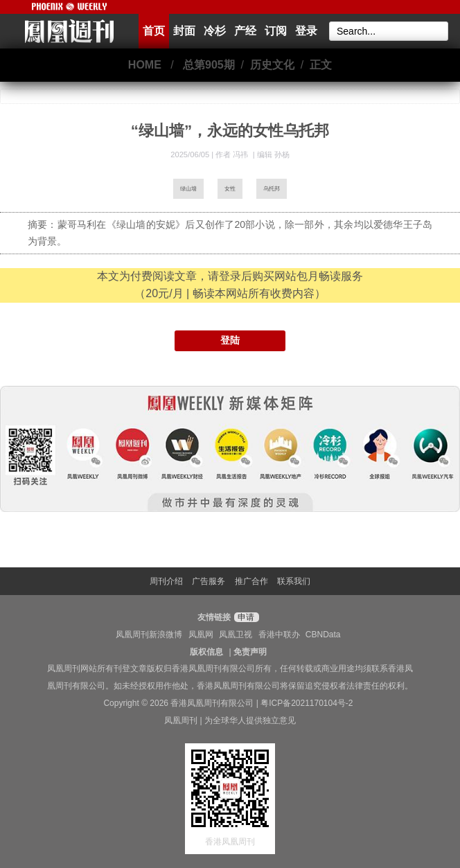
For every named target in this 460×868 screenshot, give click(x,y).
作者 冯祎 (233, 154)
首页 (154, 31)
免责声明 (250, 652)
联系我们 (294, 581)
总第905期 (209, 65)
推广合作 (251, 581)
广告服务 (209, 581)
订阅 (276, 31)
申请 (245, 617)
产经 (245, 31)
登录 (306, 31)
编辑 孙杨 (273, 154)
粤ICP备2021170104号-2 (307, 703)
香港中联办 (279, 635)
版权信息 (206, 652)
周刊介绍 (166, 581)
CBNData (323, 635)
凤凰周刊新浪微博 (149, 635)
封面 (184, 31)
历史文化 (272, 65)
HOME (145, 65)
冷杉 (215, 31)
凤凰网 (201, 635)
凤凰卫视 (236, 635)
